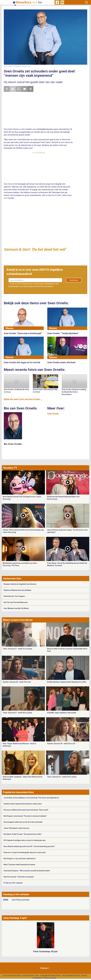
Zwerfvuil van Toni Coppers (14, 596)
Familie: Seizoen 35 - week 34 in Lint (17, 682)
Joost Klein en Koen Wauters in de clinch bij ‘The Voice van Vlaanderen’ (31, 798)
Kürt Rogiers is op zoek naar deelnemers (20, 859)
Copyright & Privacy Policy (50, 976)
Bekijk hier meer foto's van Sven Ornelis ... (23, 399)
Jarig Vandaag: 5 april (15, 918)
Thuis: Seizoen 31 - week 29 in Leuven (62, 777)
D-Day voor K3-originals (13, 883)
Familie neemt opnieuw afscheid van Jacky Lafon (23, 804)
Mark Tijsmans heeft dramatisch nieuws (19, 865)
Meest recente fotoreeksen (18, 620)
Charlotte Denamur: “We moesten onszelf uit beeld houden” (27, 871)
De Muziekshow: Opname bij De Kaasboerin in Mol (67, 682)
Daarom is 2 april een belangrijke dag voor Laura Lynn (25, 852)
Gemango (53, 978)
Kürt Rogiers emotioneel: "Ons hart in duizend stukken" (25, 816)
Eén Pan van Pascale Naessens (16, 602)
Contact (45, 968)
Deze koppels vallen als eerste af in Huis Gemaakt (23, 822)
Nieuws (10, 328)
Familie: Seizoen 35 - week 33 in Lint (61, 744)
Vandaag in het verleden (16, 894)
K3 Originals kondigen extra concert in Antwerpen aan (25, 840)
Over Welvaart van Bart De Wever (16, 608)
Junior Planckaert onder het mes (16, 828)
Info (37, 976)
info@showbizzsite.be (71, 976)
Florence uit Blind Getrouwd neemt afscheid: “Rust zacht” (26, 810)
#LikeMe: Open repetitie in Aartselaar (62, 713)
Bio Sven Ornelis (13, 444)
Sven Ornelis (53, 414)
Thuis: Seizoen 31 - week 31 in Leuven (17, 649)
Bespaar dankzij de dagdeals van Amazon (20, 584)
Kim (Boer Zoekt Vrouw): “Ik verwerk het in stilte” (23, 834)
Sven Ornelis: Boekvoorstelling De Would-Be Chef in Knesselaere (74, 392)
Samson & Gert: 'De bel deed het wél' (35, 249)
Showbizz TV (10, 468)
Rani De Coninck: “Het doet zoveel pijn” (19, 877)
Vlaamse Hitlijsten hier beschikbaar (17, 590)
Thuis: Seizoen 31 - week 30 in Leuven (17, 713)
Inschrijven (74, 280)
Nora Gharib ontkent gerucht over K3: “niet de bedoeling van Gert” (29, 846)
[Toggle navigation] (86, 2)
